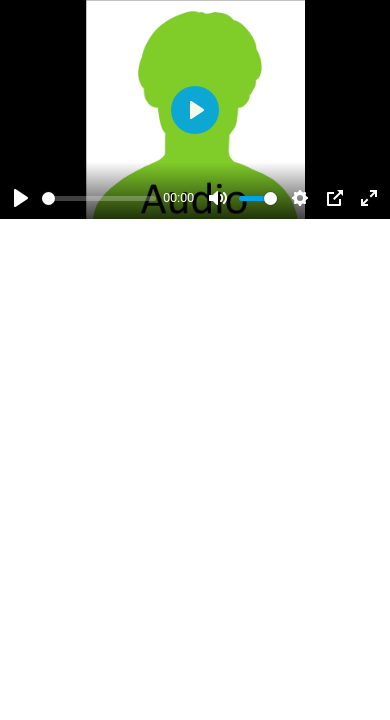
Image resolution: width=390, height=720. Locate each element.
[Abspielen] (21, 198)
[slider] (99, 198)
